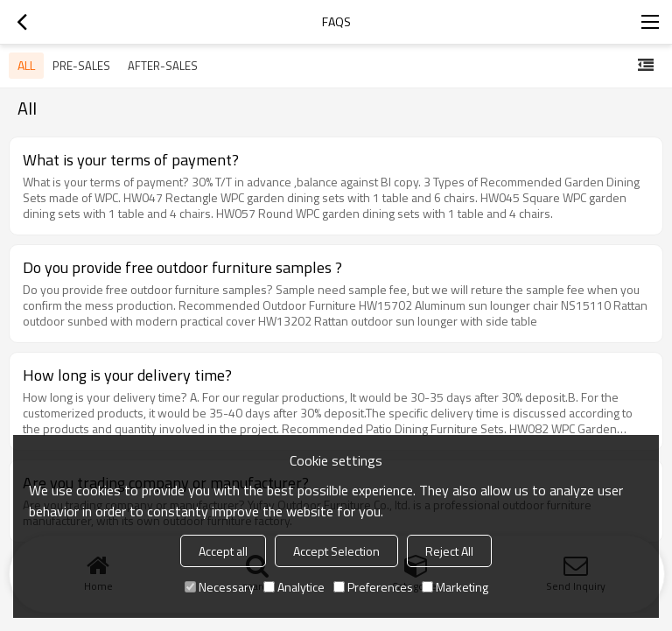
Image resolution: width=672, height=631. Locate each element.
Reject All (449, 551)
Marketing (455, 587)
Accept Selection (336, 551)
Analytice (294, 587)
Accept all (223, 551)
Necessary (220, 587)
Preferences (373, 587)
